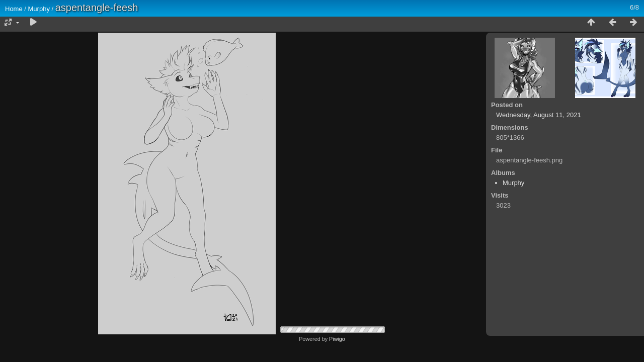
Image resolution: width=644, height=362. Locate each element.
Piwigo (337, 339)
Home (14, 9)
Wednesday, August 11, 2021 (539, 115)
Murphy (39, 9)
